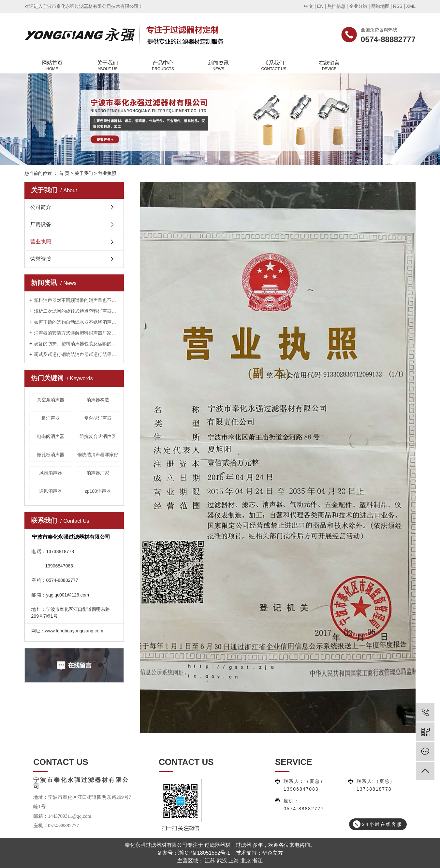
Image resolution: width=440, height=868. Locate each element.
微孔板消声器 (51, 455)
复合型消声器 (98, 418)
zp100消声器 (98, 491)
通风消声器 (51, 491)
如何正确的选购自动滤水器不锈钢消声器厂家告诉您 (76, 322)
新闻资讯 (218, 66)
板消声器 (51, 418)
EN (320, 6)
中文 (309, 6)
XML (411, 6)
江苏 (210, 861)
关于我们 (108, 66)
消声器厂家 (98, 473)
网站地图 (380, 6)
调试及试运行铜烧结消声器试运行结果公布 (76, 354)
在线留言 (329, 66)
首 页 (64, 173)
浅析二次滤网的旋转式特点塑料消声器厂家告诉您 (76, 311)
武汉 (222, 861)
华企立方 (272, 853)
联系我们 (274, 66)
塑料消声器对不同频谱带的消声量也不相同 (76, 300)
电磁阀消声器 (51, 436)
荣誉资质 (41, 259)
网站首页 (52, 66)
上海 (234, 861)
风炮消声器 (51, 473)
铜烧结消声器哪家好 (98, 455)
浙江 (257, 861)
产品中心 (163, 66)
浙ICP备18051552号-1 (204, 853)
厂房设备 (41, 224)
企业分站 (358, 6)
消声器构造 (98, 400)
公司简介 (41, 207)
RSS (398, 6)
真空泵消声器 (51, 400)
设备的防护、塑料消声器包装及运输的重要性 (76, 344)
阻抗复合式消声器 (98, 436)
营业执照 (41, 242)
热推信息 (336, 6)
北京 (246, 861)
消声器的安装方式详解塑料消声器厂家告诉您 (76, 333)
